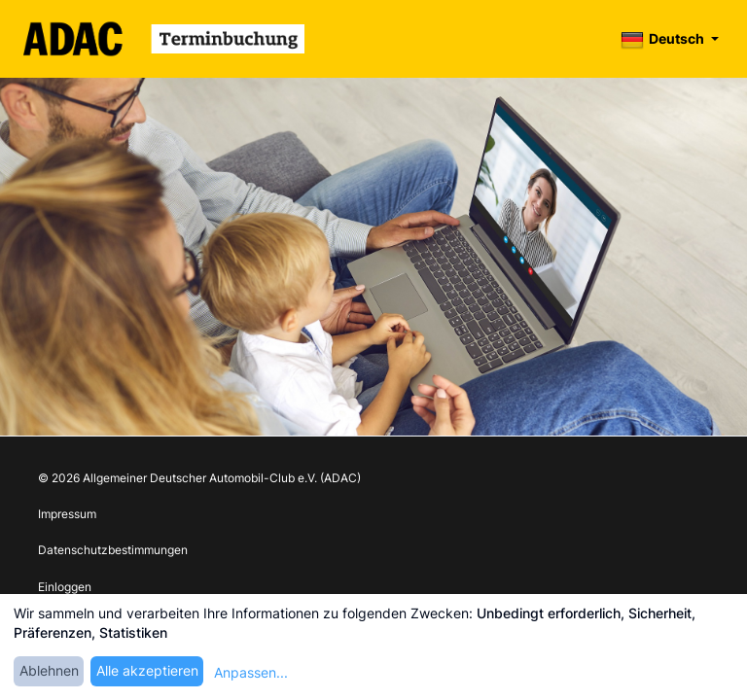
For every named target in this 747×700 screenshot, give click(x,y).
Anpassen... (251, 672)
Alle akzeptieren (147, 670)
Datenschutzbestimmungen (113, 550)
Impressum (67, 514)
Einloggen (65, 587)
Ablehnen (49, 670)
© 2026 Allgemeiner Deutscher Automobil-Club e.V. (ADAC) (199, 478)
